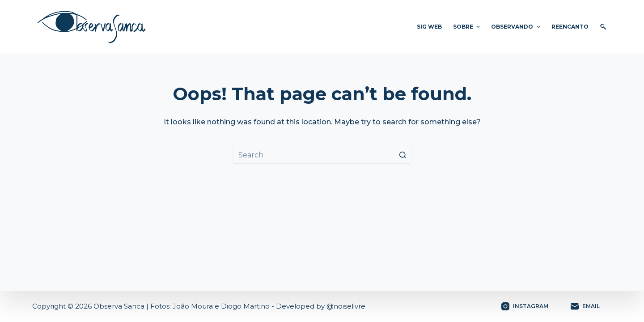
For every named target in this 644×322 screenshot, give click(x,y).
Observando (517, 27)
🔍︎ (603, 27)
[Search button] (402, 155)
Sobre (468, 27)
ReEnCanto (570, 27)
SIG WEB (429, 27)
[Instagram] (525, 306)
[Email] (585, 306)
